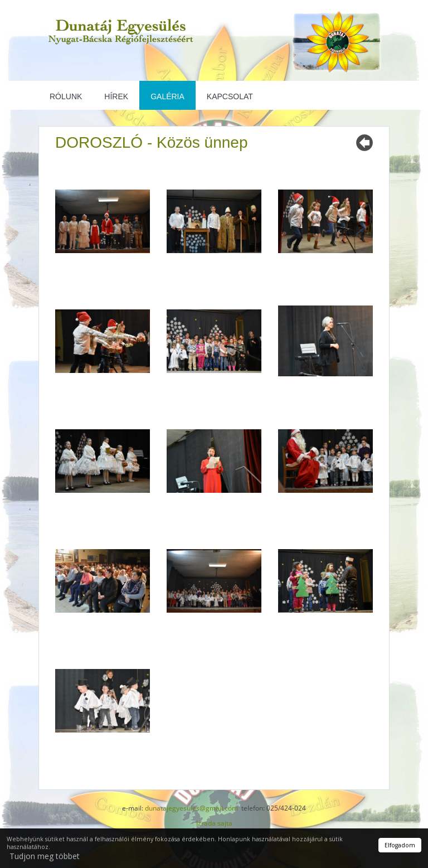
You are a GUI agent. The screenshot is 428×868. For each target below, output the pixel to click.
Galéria (167, 96)
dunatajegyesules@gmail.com (191, 808)
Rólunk (66, 96)
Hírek (116, 96)
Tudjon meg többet (45, 856)
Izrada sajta (214, 823)
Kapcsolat (230, 96)
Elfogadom (400, 845)
